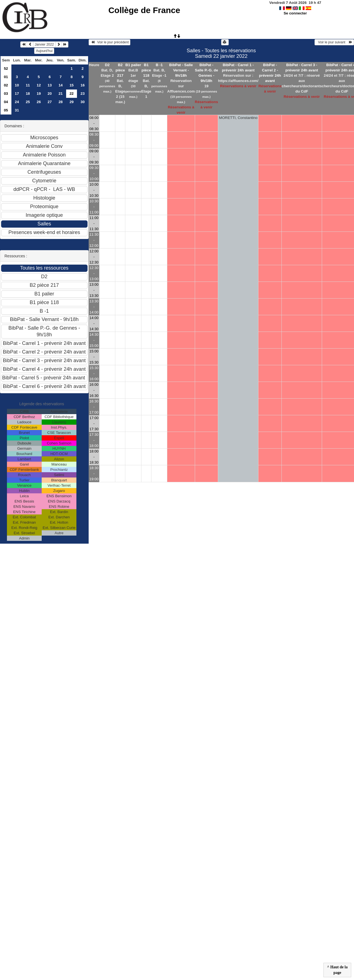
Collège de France (144, 10)
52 (6, 69)
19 (39, 94)
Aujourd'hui (44, 51)
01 (6, 77)
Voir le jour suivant (334, 42)
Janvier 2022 (44, 44)
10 (17, 85)
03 (6, 94)
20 (50, 94)
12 (39, 85)
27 (50, 102)
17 (17, 94)
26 (39, 102)
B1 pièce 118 (146, 70)
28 (61, 102)
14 (61, 85)
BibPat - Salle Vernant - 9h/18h (181, 70)
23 (83, 94)
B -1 (159, 65)
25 (28, 102)
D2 (107, 65)
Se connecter (295, 13)
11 (28, 85)
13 (50, 85)
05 (6, 110)
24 (17, 102)
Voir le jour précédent (110, 42)
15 (72, 85)
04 (6, 102)
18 (28, 94)
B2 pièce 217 (120, 70)
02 (6, 85)
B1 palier (133, 65)
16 (83, 85)
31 (17, 110)
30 (83, 102)
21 (61, 94)
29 (72, 102)
